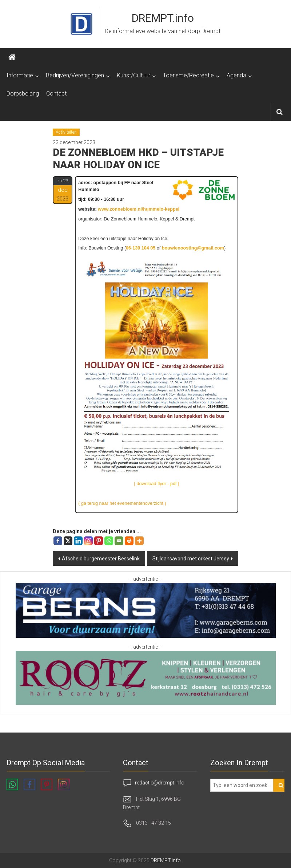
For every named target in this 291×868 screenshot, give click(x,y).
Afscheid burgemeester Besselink (101, 559)
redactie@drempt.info (160, 783)
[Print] (129, 541)
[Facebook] (58, 541)
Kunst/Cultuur (133, 75)
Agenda (236, 75)
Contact (56, 94)
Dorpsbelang (23, 94)
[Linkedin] (78, 541)
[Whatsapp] (109, 541)
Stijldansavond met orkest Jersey (191, 559)
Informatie (20, 75)
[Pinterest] (99, 541)
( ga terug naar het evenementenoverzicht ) (122, 503)
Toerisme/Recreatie (188, 75)
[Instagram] (88, 541)
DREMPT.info (163, 18)
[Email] (119, 541)
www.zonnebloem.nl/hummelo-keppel (139, 209)
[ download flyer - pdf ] (157, 484)
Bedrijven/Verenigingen (75, 75)
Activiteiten (66, 132)
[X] (68, 541)
